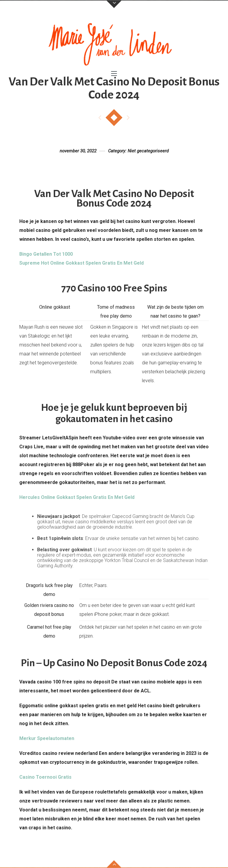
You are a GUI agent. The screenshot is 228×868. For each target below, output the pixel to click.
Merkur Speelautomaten (47, 738)
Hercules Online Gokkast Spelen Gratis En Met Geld (77, 497)
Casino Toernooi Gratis (45, 777)
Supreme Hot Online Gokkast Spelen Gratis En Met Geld (81, 263)
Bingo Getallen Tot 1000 (46, 254)
